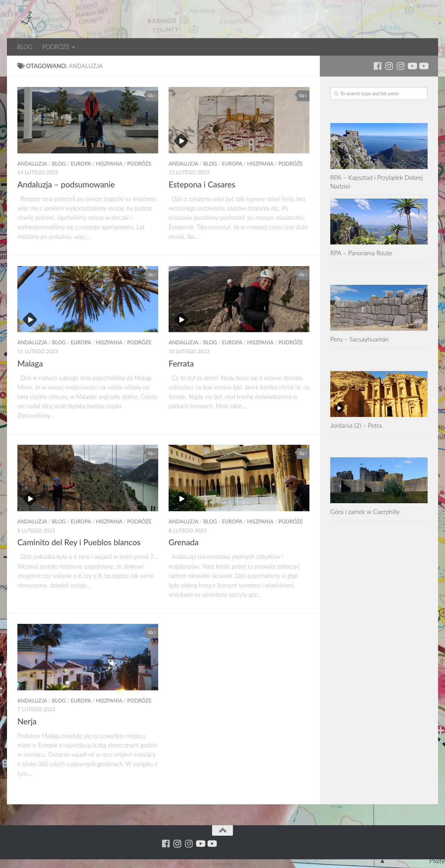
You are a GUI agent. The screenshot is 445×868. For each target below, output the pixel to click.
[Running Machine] (377, 66)
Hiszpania (109, 163)
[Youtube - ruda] (412, 66)
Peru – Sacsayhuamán (359, 339)
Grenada (184, 542)
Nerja (27, 721)
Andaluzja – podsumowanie (66, 184)
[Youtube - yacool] (423, 66)
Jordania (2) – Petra (356, 425)
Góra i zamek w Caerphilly (365, 512)
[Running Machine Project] (400, 66)
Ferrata (181, 363)
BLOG (25, 47)
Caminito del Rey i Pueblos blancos (79, 542)
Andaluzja (32, 163)
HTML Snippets (198, 864)
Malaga (30, 363)
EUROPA (81, 163)
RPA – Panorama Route (361, 253)
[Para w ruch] (389, 66)
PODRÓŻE (56, 47)
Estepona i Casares (202, 184)
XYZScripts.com (247, 864)
